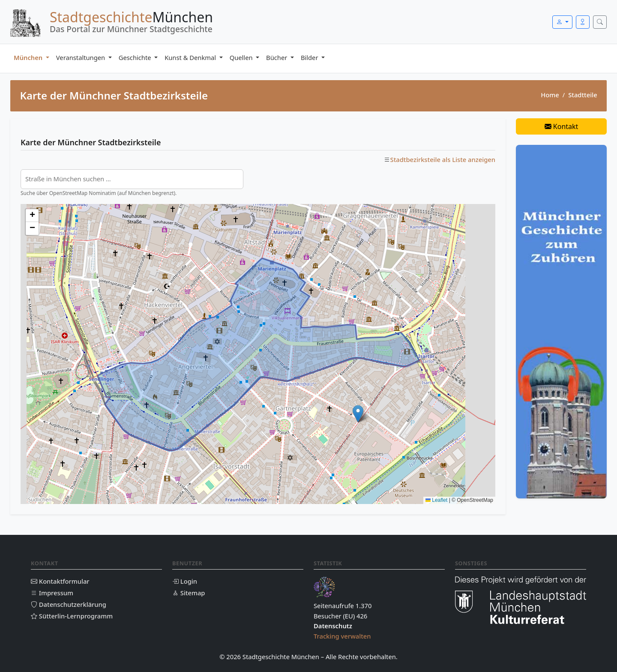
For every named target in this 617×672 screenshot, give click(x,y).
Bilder (310, 57)
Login (185, 581)
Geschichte (136, 57)
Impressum (52, 593)
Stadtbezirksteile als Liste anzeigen (443, 159)
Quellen (242, 57)
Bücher (277, 57)
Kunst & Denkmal (191, 57)
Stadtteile (583, 95)
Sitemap (189, 593)
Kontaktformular (60, 581)
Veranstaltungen (81, 57)
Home (550, 95)
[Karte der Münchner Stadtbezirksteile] (258, 354)
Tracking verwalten (342, 636)
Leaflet (436, 500)
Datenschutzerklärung (69, 604)
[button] (358, 414)
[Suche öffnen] (600, 22)
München (29, 57)
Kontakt (562, 126)
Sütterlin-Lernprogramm (72, 616)
